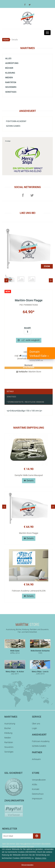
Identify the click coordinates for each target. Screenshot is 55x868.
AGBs (35, 784)
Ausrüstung (12, 63)
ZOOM (47, 266)
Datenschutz (38, 794)
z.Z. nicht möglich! (29, 340)
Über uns (36, 724)
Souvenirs (11, 87)
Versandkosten (39, 780)
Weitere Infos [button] (41, 858)
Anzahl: (28, 330)
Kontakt (36, 789)
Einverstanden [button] (27, 865)
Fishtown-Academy (16, 121)
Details (10, 391)
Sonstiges (11, 92)
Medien (9, 77)
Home (6, 40)
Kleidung (10, 73)
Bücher (9, 68)
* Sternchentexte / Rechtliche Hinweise (25, 402)
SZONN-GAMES (13, 126)
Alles (8, 58)
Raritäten (11, 82)
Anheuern (36, 759)
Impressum (37, 799)
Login (34, 728)
